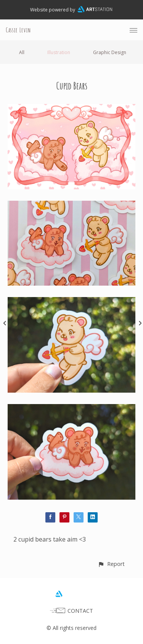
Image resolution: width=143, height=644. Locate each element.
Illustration (59, 52)
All (22, 52)
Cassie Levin (18, 30)
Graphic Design (110, 52)
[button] (111, 564)
